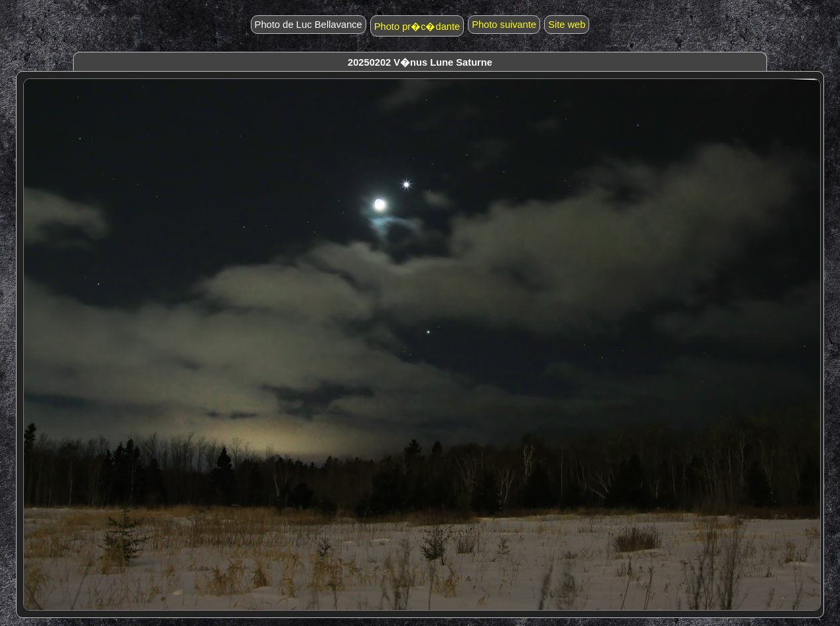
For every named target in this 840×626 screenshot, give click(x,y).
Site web (567, 25)
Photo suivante (504, 25)
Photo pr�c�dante (417, 27)
